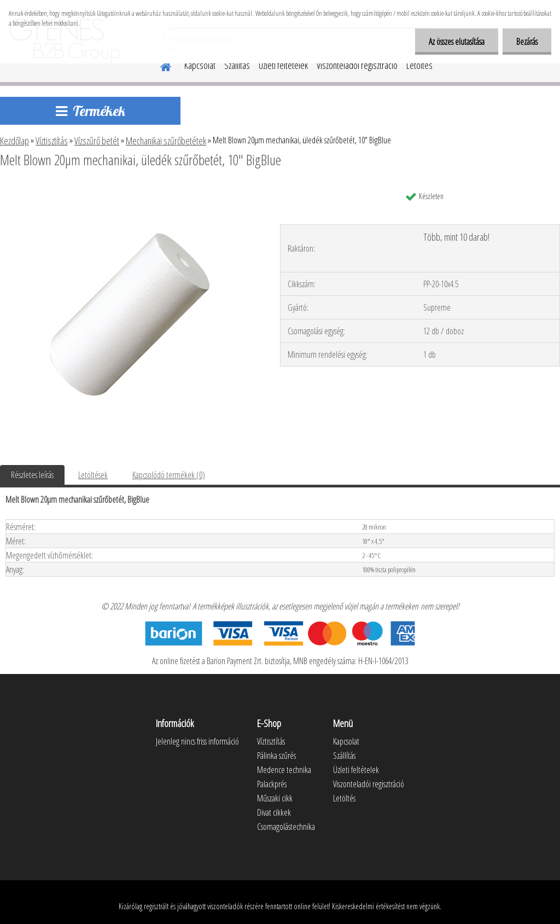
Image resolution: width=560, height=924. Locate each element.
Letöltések (93, 475)
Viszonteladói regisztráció (357, 65)
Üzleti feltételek (283, 65)
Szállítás (237, 65)
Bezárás (527, 42)
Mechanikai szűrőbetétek (166, 141)
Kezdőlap (14, 141)
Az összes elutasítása (457, 42)
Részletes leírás (32, 475)
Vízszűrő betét (97, 141)
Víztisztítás (52, 141)
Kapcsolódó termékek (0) (169, 475)
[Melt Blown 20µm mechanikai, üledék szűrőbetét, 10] (130, 190)
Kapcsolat (200, 65)
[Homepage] (159, 65)
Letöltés (419, 65)
